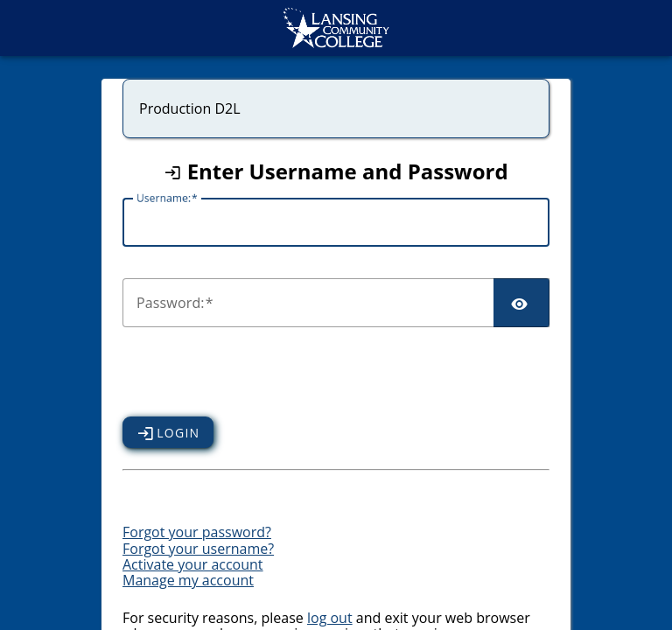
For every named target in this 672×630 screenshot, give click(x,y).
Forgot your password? (197, 532)
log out (330, 618)
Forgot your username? (198, 549)
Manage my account (188, 580)
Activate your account (193, 564)
